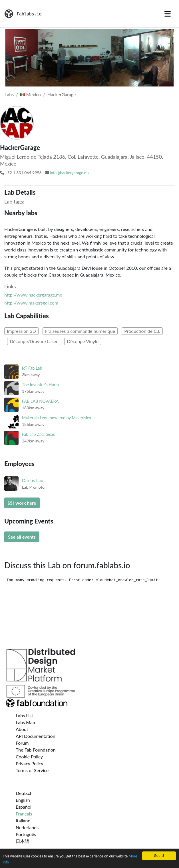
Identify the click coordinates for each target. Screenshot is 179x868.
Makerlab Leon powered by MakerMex (57, 418)
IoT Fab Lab (32, 368)
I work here (22, 503)
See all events (22, 537)
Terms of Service (32, 770)
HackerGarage (62, 94)
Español (24, 807)
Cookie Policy (29, 757)
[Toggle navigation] (168, 14)
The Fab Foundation (36, 750)
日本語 (23, 841)
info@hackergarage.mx (70, 173)
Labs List (24, 715)
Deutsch (24, 793)
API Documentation (36, 736)
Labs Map (25, 722)
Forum (22, 743)
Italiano (23, 820)
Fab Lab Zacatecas (38, 434)
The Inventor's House (41, 385)
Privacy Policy (30, 763)
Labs (9, 94)
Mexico (30, 94)
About (22, 729)
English (23, 800)
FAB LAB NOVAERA (40, 401)
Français (24, 814)
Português (26, 834)
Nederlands (27, 827)
